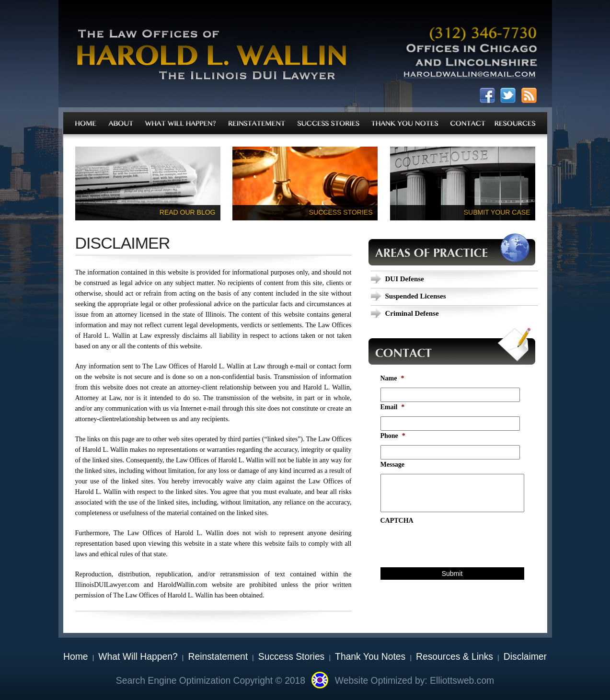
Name (392, 378)
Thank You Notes (370, 657)
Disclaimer (525, 657)
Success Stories (291, 657)
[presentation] (453, 549)
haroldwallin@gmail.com (470, 77)
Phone (393, 436)
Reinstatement (218, 657)
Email (393, 407)
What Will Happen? (138, 657)
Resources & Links (455, 657)
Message (393, 465)
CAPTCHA (397, 521)
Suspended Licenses (416, 296)
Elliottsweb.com (462, 681)
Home (76, 657)
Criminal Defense (412, 313)
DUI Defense (405, 279)
